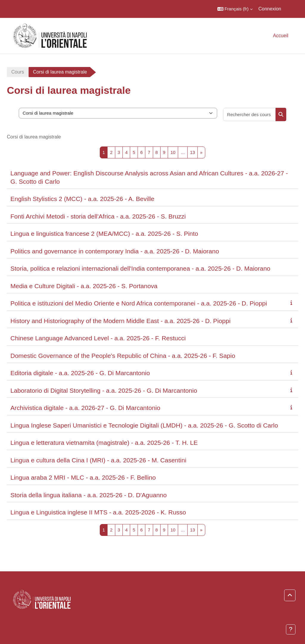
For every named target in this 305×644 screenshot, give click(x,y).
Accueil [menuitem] (281, 36)
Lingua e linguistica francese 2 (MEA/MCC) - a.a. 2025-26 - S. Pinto (104, 234)
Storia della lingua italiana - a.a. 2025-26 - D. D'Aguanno (89, 495)
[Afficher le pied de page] (291, 629)
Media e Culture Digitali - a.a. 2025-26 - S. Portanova (84, 286)
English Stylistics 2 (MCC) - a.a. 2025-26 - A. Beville (82, 199)
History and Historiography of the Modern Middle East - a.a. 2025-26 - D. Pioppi (120, 321)
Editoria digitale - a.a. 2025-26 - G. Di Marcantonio (80, 373)
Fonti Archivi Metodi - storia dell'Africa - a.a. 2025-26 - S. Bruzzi (98, 216)
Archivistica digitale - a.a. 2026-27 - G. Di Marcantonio (85, 408)
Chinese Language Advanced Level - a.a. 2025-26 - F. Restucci (98, 338)
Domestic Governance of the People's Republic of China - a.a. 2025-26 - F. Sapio (123, 356)
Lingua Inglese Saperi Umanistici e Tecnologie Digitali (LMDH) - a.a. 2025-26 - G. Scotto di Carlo (144, 425)
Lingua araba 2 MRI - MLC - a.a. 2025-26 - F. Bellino (83, 477)
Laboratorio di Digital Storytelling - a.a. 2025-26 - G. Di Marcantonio (104, 390)
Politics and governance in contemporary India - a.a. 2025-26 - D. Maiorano (115, 251)
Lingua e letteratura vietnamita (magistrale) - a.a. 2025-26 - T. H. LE (104, 443)
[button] (235, 9)
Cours (18, 72)
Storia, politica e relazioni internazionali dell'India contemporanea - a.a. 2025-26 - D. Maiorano (140, 268)
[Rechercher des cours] (250, 114)
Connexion (270, 9)
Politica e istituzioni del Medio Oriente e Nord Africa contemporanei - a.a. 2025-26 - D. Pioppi (139, 303)
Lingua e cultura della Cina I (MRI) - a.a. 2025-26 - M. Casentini (98, 460)
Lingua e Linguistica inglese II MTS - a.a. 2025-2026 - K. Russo (98, 512)
